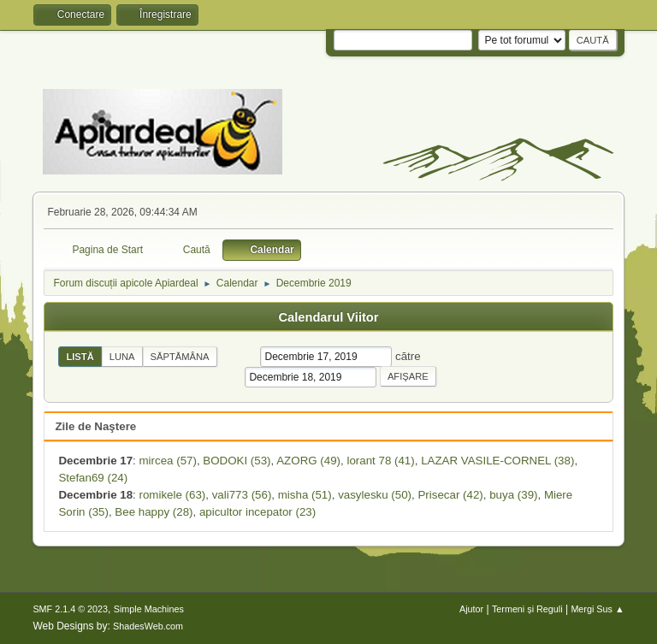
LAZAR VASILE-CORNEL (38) (497, 461)
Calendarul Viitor (328, 317)
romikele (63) (173, 495)
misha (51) (305, 495)
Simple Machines (149, 609)
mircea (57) (168, 461)
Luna (122, 357)
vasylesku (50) (375, 495)
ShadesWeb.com (148, 626)
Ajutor (471, 609)
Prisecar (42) (450, 495)
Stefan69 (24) (93, 478)
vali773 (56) (242, 495)
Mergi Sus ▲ (597, 609)
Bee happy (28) (154, 512)
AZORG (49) (308, 461)
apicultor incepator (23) (257, 512)
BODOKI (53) (237, 461)
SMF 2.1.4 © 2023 (70, 609)
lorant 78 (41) (380, 461)
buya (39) (513, 495)
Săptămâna (180, 357)
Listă (80, 357)
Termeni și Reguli (527, 609)
